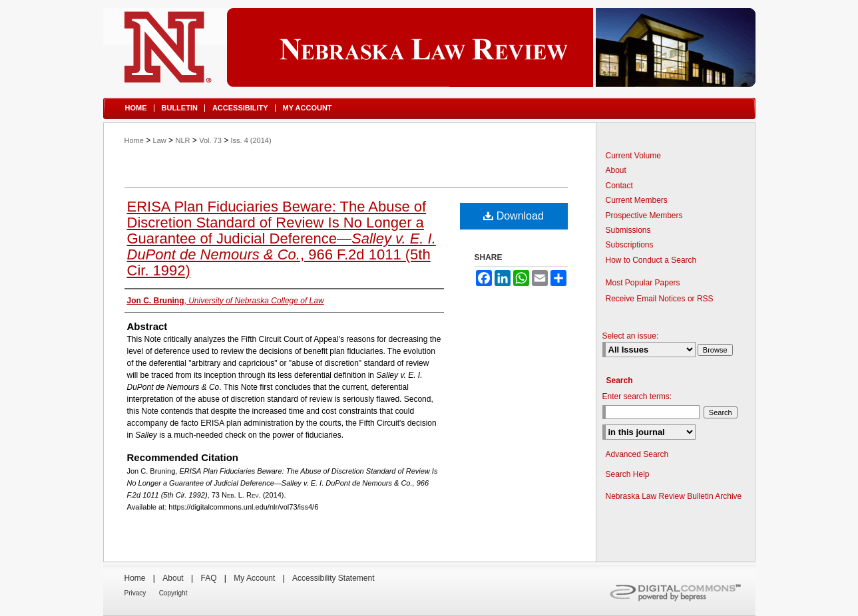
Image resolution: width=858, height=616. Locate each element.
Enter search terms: (637, 396)
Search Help (628, 474)
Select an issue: (631, 336)
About (616, 170)
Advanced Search (637, 454)
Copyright (173, 593)
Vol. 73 (210, 140)
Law (160, 140)
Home (134, 140)
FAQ (208, 578)
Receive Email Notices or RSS (660, 299)
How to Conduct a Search (651, 260)
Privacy (135, 593)
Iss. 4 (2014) (251, 140)
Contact (619, 186)
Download (514, 216)
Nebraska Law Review (429, 48)
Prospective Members (644, 216)
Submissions (628, 230)
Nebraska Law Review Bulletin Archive (674, 496)
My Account (254, 578)
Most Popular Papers (643, 283)
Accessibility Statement (333, 578)
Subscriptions (630, 245)
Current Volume (633, 156)
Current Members (637, 200)
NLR (182, 140)
